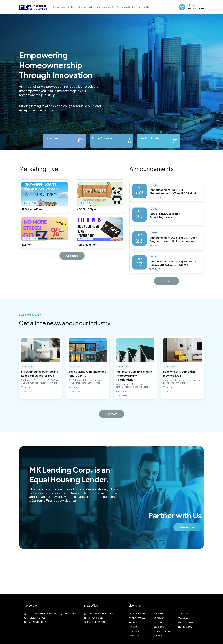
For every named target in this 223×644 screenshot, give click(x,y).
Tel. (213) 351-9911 (36, 618)
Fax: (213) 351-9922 (96, 622)
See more (72, 256)
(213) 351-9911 (195, 8)
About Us (144, 7)
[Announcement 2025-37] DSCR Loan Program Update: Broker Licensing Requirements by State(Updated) (173, 245)
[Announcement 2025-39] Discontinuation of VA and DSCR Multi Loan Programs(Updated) (173, 197)
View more (26, 387)
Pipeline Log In (85, 7)
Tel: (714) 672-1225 (96, 618)
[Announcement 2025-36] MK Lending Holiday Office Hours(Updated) (174, 267)
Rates (71, 7)
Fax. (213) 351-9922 (37, 622)
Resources (59, 7)
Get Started (188, 533)
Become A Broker (126, 7)
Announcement (105, 7)
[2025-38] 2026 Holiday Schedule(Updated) (165, 219)
